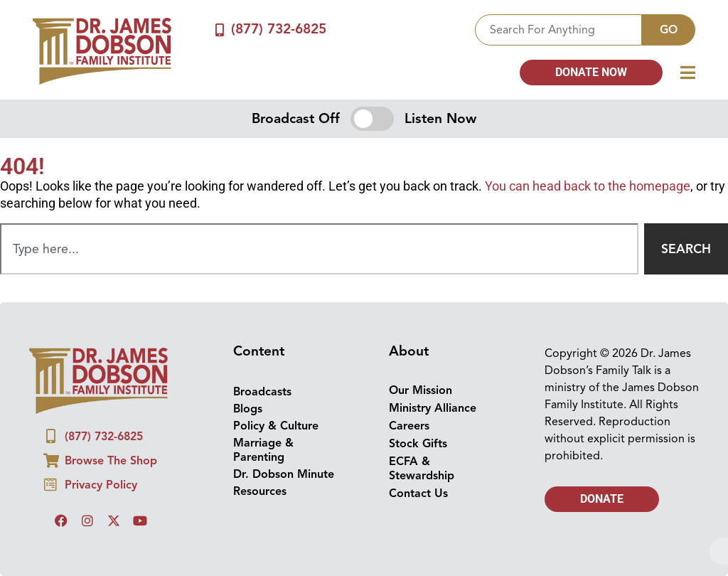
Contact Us (418, 494)
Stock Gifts (418, 444)
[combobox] (558, 30)
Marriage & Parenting (263, 450)
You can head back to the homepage (588, 186)
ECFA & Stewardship (422, 469)
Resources (260, 491)
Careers (409, 426)
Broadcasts (262, 392)
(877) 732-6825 (279, 29)
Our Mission (421, 390)
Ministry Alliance (433, 408)
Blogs (248, 409)
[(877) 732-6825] (219, 30)
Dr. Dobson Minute (284, 474)
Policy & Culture (276, 426)
